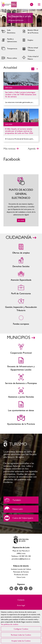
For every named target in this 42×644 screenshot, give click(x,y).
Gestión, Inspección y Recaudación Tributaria (21, 305)
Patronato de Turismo (21, 572)
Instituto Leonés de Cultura (21, 569)
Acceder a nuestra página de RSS (16, 588)
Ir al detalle (21, 79)
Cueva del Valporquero (21, 518)
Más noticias (9, 149)
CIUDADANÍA (19, 238)
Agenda (32, 149)
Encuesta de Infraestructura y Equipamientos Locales (21, 364)
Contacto (21, 600)
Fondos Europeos (21, 320)
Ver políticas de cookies (10, 624)
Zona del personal (21, 290)
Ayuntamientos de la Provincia (21, 420)
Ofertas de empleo (21, 249)
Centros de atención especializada (21, 276)
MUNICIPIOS (19, 338)
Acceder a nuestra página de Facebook (26, 588)
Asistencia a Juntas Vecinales (21, 393)
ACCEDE (21, 200)
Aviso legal (21, 605)
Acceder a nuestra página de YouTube (11, 588)
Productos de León (21, 574)
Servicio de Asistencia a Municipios (21, 379)
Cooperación (21, 349)
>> (37, 69)
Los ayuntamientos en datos (21, 407)
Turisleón (21, 500)
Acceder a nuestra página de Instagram (31, 588)
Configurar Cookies (21, 629)
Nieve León (21, 509)
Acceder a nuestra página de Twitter (21, 588)
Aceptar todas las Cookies (21, 641)
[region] (21, 627)
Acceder (10, 31)
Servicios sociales (21, 263)
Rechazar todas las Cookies (21, 635)
